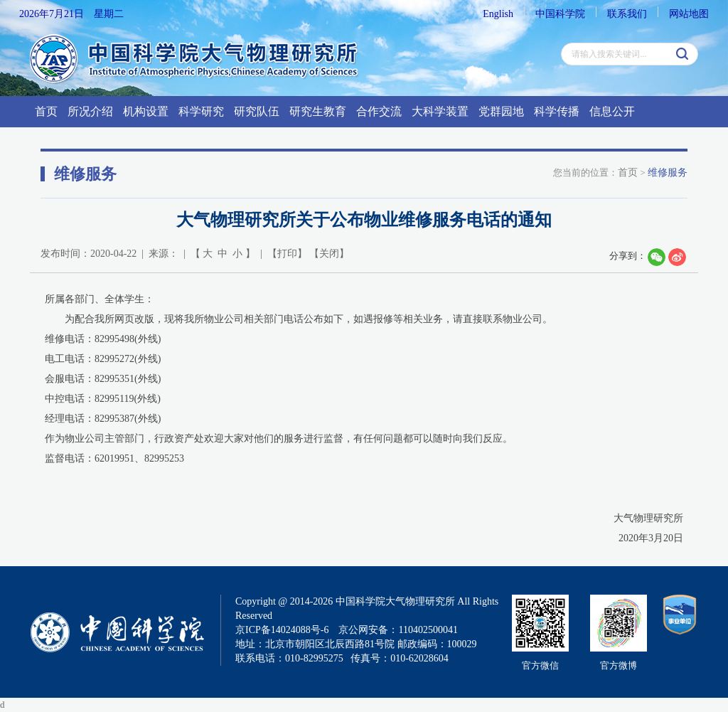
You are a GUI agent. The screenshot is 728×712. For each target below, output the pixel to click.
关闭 (329, 254)
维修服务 (668, 172)
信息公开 (612, 111)
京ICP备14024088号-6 (282, 630)
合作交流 (379, 111)
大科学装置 (440, 111)
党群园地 (501, 111)
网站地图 (689, 14)
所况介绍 (90, 111)
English (498, 14)
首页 (46, 111)
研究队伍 (257, 111)
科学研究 (201, 111)
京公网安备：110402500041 (398, 630)
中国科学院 (560, 14)
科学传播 (557, 111)
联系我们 (627, 14)
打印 (287, 254)
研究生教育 (318, 111)
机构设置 (146, 111)
